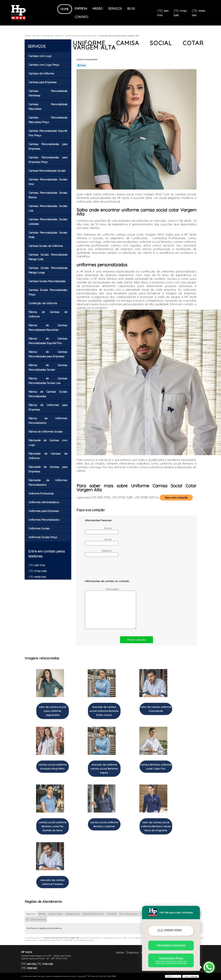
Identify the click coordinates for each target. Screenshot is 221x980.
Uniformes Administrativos (44, 502)
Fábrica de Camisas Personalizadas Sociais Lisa (48, 381)
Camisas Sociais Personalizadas (47, 281)
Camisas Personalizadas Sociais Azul (48, 182)
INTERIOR (112, 914)
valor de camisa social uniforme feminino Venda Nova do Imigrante (156, 826)
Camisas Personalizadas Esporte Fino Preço (48, 133)
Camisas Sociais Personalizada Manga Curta (48, 257)
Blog (131, 9)
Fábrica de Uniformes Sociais (46, 432)
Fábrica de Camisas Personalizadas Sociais (48, 367)
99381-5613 (40, 577)
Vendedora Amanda (171, 945)
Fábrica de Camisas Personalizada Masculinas (48, 328)
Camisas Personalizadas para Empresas (48, 146)
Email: (99, 542)
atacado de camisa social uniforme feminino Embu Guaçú (104, 711)
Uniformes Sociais (39, 529)
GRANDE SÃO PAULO (93, 914)
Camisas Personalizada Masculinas (48, 107)
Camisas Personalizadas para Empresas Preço (48, 160)
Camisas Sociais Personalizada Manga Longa (48, 270)
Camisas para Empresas (43, 82)
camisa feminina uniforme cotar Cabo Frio (156, 767)
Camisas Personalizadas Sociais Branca (48, 195)
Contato (81, 17)
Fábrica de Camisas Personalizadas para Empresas (48, 354)
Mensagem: (103, 608)
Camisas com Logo (40, 56)
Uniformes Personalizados (44, 520)
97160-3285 (40, 571)
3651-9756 (40, 565)
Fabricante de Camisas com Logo (48, 443)
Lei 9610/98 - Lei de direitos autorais (78, 940)
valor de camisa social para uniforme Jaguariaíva (52, 711)
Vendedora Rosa (171, 960)
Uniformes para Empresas (44, 511)
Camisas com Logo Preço (44, 65)
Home (65, 9)
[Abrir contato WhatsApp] (209, 967)
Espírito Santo (56, 914)
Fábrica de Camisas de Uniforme (48, 314)
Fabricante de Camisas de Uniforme (48, 456)
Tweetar (82, 65)
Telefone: (99, 553)
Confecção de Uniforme (43, 303)
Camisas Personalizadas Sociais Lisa (48, 208)
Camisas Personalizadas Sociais (47, 171)
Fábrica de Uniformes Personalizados (48, 421)
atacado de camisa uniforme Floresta (52, 882)
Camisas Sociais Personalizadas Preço (48, 292)
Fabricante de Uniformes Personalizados (48, 483)
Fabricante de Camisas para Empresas (48, 469)
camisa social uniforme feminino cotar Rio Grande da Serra (52, 826)
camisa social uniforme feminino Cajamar (104, 824)
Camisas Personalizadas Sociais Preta (48, 235)
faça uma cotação (176, 498)
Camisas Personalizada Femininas (48, 93)
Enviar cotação (137, 640)
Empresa (81, 9)
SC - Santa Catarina (36, 919)
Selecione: (31, 914)
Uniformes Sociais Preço (43, 537)
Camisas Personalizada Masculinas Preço (48, 120)
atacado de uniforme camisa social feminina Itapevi (104, 769)
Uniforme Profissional (41, 494)
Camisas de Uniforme (42, 74)
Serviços (115, 9)
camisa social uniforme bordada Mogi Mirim (52, 767)
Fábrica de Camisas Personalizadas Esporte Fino (48, 341)
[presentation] (108, 570)
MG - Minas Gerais (129, 914)
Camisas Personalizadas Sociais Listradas (48, 222)
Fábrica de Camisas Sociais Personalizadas (48, 394)
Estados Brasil (73, 914)
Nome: (99, 530)
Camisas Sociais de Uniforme (46, 246)
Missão (98, 9)
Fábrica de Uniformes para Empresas (48, 407)
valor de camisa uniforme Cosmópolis (156, 709)
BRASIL (42, 914)
